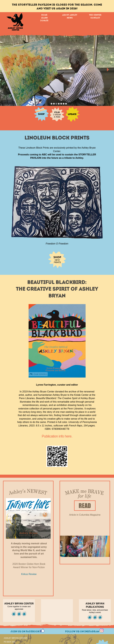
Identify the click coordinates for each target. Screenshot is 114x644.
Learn (44, 18)
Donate (44, 21)
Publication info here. (57, 436)
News (70, 18)
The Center (95, 15)
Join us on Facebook (27, 630)
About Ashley (70, 15)
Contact (95, 18)
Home (44, 15)
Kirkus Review (29, 574)
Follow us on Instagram (84, 630)
